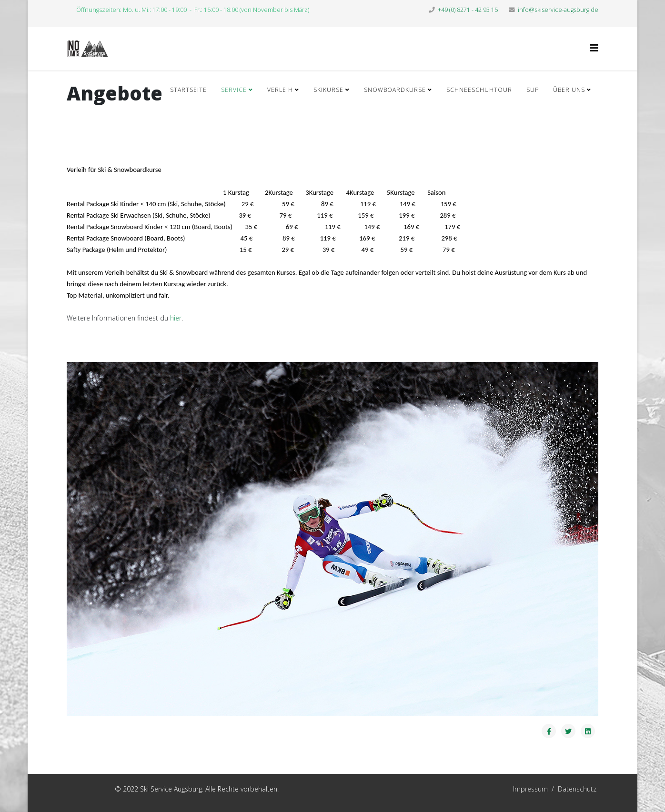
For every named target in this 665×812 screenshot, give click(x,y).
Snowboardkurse (395, 90)
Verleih (280, 90)
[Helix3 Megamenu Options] (594, 48)
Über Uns (569, 90)
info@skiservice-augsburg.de (558, 10)
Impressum (484, 789)
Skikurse (328, 90)
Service (234, 90)
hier (176, 318)
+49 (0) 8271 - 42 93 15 (468, 10)
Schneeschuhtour (479, 90)
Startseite (188, 90)
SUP (533, 90)
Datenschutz (577, 789)
